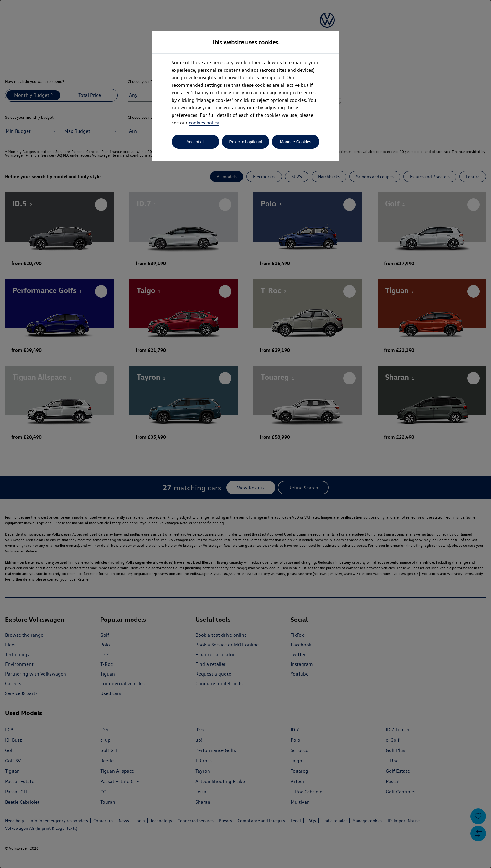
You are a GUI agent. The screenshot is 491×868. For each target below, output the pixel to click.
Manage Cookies (296, 142)
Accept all (195, 142)
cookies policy (204, 123)
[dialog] (246, 434)
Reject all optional (245, 142)
